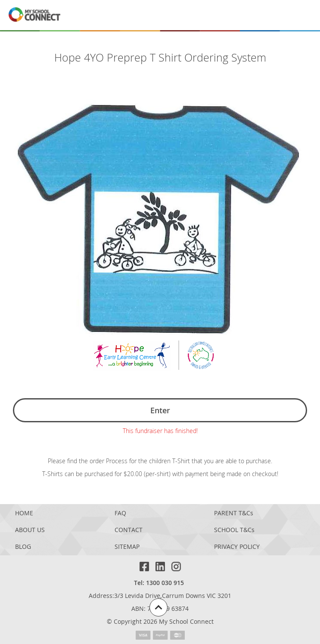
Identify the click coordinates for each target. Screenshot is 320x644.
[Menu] (302, 15)
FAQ (120, 513)
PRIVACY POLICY (237, 547)
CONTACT (129, 530)
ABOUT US (30, 530)
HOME (24, 513)
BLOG (23, 547)
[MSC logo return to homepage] (34, 15)
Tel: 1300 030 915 (159, 583)
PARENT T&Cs (234, 513)
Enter (160, 410)
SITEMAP (127, 547)
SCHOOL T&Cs (234, 530)
